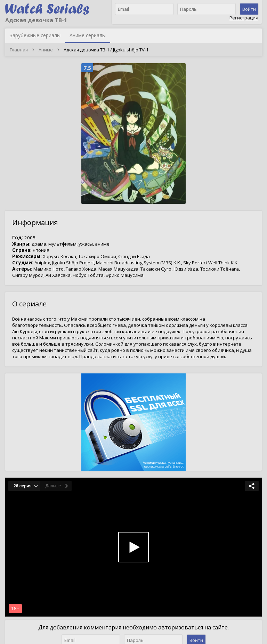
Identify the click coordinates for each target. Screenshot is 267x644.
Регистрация (244, 18)
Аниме (46, 50)
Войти (249, 9)
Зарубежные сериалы (35, 35)
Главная (19, 50)
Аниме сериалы (88, 35)
